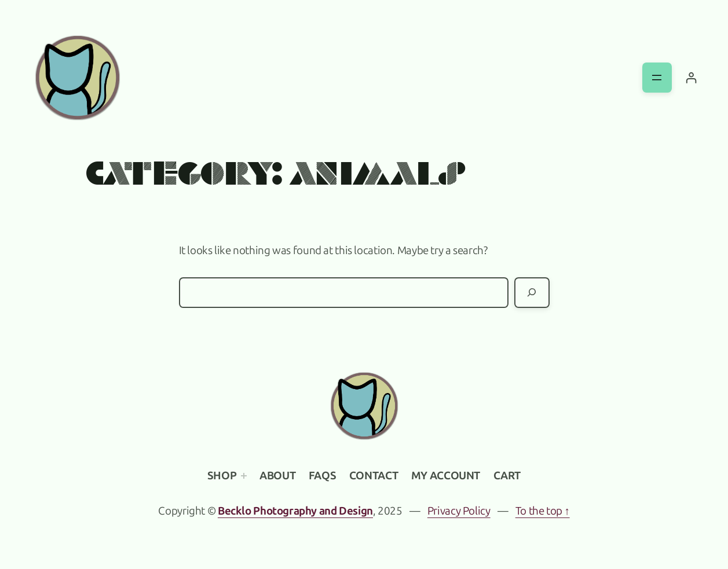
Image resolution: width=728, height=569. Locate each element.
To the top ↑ (543, 511)
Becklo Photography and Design (295, 511)
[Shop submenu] (244, 476)
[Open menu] (657, 77)
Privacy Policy (459, 511)
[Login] (691, 78)
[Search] (532, 293)
